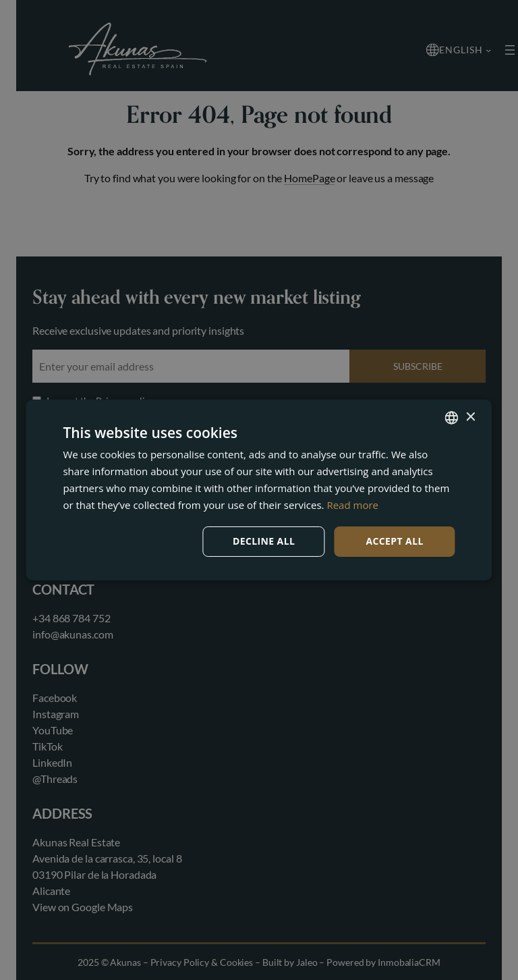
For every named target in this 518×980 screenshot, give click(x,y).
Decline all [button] (264, 541)
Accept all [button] (394, 541)
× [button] (470, 417)
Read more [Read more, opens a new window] (352, 505)
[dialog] (259, 490)
